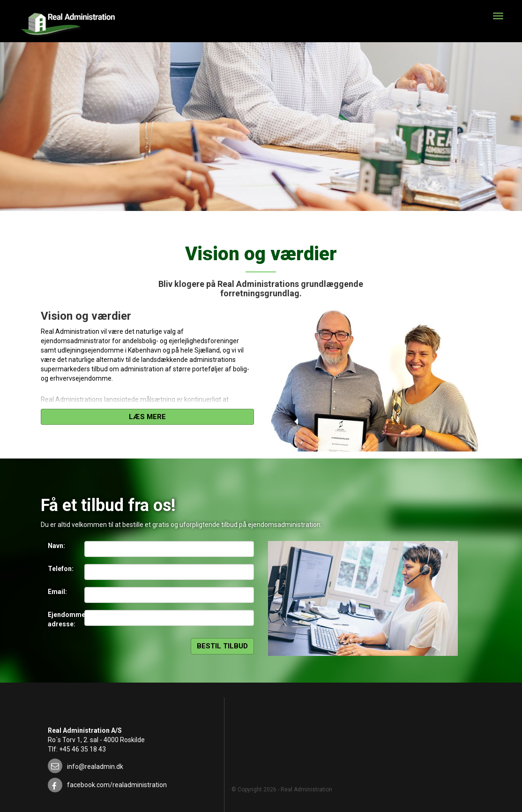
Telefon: (61, 569)
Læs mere (147, 417)
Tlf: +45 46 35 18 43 (77, 749)
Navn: (56, 546)
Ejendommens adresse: (63, 619)
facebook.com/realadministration (117, 785)
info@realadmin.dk (95, 767)
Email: (57, 592)
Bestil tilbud (222, 646)
